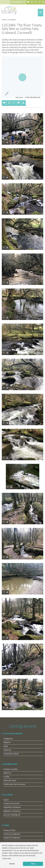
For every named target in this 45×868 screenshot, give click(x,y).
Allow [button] (33, 864)
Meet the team (10, 781)
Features (7, 750)
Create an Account (12, 804)
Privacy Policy (9, 830)
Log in (6, 800)
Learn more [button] (7, 858)
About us (7, 773)
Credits (7, 777)
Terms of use (19, 97)
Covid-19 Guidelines (12, 838)
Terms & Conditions (12, 834)
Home (4, 20)
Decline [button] (12, 864)
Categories (8, 739)
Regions (7, 743)
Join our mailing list (12, 815)
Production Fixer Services (14, 784)
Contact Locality (11, 769)
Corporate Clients (11, 754)
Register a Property (12, 811)
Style (6, 746)
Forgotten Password (12, 807)
